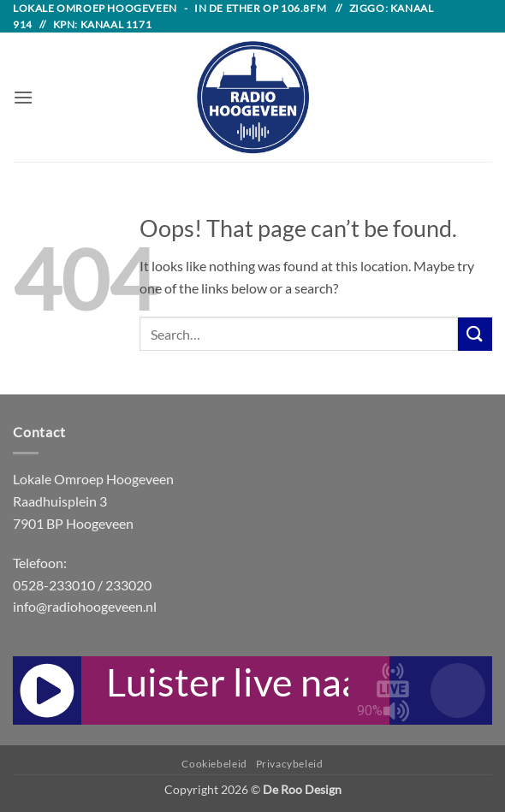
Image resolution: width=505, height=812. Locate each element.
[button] (23, 97)
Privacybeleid (290, 764)
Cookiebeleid (214, 764)
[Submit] (475, 334)
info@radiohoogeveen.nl (85, 606)
